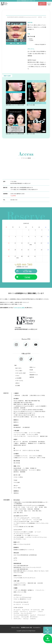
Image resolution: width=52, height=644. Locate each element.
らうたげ (16, 612)
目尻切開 (23, 408)
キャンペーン (33, 373)
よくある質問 (18, 379)
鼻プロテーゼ (18, 442)
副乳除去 (16, 472)
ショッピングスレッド (33, 437)
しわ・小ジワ (30, 508)
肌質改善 (37, 509)
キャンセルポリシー (37, 628)
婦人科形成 (17, 463)
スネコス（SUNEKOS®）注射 (22, 522)
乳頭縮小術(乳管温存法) (21, 470)
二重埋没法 (17, 396)
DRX (43, 610)
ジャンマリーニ (24, 612)
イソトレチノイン (40, 591)
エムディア (33, 616)
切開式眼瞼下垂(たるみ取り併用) (23, 403)
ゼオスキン (33, 619)
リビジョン (26, 619)
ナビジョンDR (25, 617)
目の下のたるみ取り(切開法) (22, 417)
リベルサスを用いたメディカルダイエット (25, 578)
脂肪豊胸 (23, 472)
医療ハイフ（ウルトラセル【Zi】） (22, 545)
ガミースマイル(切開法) (36, 456)
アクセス (17, 376)
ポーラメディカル (36, 610)
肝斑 (46, 508)
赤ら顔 (41, 508)
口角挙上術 (33, 458)
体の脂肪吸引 (26, 428)
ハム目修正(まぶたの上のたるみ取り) (24, 407)
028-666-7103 (14, 200)
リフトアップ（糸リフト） (20, 437)
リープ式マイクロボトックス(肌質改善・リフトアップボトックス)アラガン (31, 524)
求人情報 (18, 386)
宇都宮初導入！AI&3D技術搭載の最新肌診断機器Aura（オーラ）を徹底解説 (31, 503)
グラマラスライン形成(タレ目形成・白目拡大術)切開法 (29, 410)
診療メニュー (33, 368)
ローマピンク (17, 605)
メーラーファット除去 (35, 433)
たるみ (24, 508)
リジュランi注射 (38, 520)
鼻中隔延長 (42, 442)
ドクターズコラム (19, 381)
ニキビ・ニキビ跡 (18, 511)
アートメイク (26, 605)
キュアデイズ (26, 610)
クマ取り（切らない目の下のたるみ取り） (25, 415)
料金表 (31, 370)
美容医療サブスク (34, 375)
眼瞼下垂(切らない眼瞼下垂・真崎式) (24, 405)
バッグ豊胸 (26, 469)
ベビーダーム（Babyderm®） (22, 518)
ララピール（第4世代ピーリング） (22, 600)
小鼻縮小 (16, 444)
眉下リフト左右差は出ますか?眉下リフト (25, 414)
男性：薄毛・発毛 (37, 511)
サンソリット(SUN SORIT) (21, 616)
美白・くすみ (28, 511)
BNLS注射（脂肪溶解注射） (21, 566)
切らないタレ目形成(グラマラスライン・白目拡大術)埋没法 (30, 412)
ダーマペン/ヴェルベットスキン (22, 534)
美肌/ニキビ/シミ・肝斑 (20, 592)
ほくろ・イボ (17, 508)
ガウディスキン (18, 619)
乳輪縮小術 (34, 469)
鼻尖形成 (25, 442)
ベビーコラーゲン (27, 520)
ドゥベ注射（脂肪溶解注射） (21, 570)
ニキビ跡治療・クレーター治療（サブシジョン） (26, 536)
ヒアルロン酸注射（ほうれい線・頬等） (24, 527)
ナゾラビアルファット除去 (21, 433)
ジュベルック (17, 520)
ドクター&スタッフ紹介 (19, 308)
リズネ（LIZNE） (36, 518)
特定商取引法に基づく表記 (27, 628)
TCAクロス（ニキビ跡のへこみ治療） (24, 532)
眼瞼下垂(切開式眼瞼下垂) (33, 401)
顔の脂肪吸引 (18, 428)
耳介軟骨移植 (33, 442)
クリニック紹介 (19, 371)
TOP (15, 366)
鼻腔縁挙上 (24, 444)
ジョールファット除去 (20, 435)
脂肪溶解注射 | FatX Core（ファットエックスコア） (28, 568)
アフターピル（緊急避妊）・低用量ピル (24, 591)
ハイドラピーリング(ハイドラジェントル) (36, 538)
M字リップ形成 (41, 458)
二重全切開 (25, 396)
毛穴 (36, 508)
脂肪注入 (16, 423)
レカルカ (41, 612)
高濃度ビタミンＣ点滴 (20, 585)
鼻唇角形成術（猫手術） (20, 446)
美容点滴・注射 (32, 584)
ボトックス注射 (35, 522)
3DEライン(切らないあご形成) (31, 451)
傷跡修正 (16, 493)
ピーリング (38, 532)
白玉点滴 (40, 584)
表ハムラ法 (34, 417)
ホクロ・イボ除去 (18, 478)
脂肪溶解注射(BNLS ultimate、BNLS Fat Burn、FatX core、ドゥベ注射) (31, 572)
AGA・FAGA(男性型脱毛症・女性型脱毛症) (25, 555)
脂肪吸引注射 (44, 437)
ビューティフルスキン (27, 614)
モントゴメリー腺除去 (35, 470)
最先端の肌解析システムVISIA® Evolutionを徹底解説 (29, 506)
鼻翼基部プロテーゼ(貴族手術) (37, 444)
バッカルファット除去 (32, 435)
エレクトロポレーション (20, 539)
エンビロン (17, 617)
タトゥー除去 (17, 488)
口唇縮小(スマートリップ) (21, 458)
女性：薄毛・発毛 (18, 513)
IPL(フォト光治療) (19, 538)
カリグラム (17, 614)
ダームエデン (17, 610)
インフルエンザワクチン (20, 584)
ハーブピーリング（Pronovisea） (23, 598)
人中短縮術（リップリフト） (21, 456)
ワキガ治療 (17, 483)
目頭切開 (16, 408)
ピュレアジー (33, 612)
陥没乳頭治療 (18, 469)
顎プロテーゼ (18, 451)
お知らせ (17, 384)
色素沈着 (30, 509)
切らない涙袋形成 (19, 401)
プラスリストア (42, 616)
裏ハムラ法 (41, 417)
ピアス (15, 561)
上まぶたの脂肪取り (41, 407)
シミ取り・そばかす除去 (20, 509)
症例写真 (32, 378)
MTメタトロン (34, 617)
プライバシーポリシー (16, 628)
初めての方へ (19, 369)
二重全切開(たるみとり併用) (37, 396)
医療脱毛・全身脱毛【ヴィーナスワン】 (24, 550)
